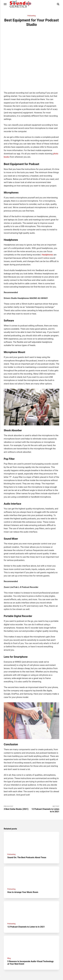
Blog (9, 941)
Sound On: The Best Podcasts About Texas (27, 839)
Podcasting (31, 16)
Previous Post (18, 789)
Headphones (47, 236)
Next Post (45, 791)
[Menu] (5, 4)
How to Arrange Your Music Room (23, 874)
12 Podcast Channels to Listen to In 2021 (26, 909)
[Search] (58, 4)
